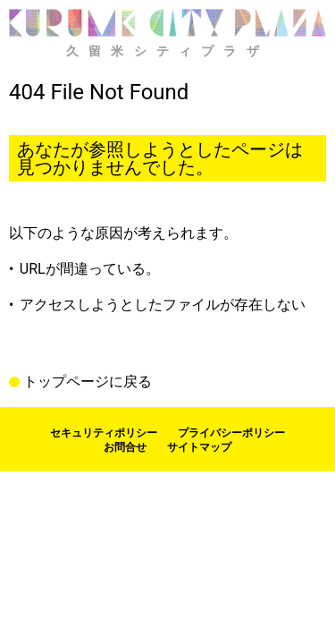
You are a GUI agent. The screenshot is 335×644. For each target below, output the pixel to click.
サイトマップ (199, 447)
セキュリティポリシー (104, 433)
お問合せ (125, 447)
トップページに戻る (88, 382)
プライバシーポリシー (231, 433)
